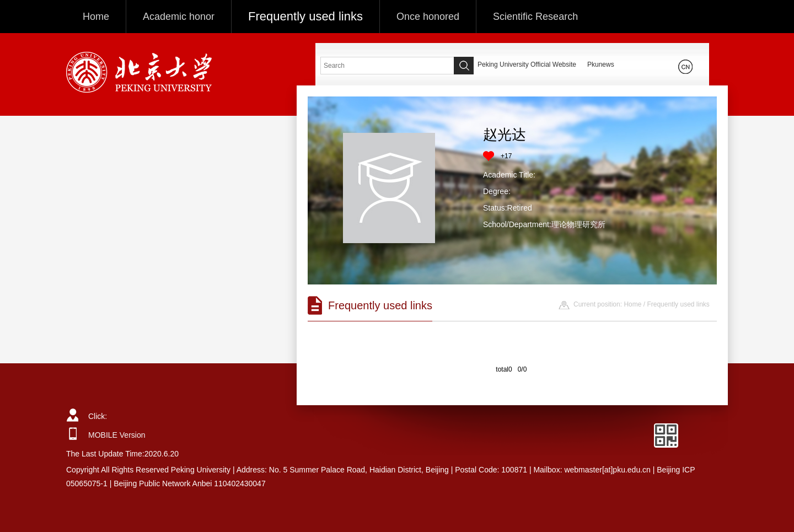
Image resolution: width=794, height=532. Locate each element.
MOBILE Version (117, 435)
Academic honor (179, 17)
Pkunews (601, 65)
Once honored (428, 17)
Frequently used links (305, 16)
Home (96, 17)
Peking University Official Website (527, 65)
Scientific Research (535, 17)
